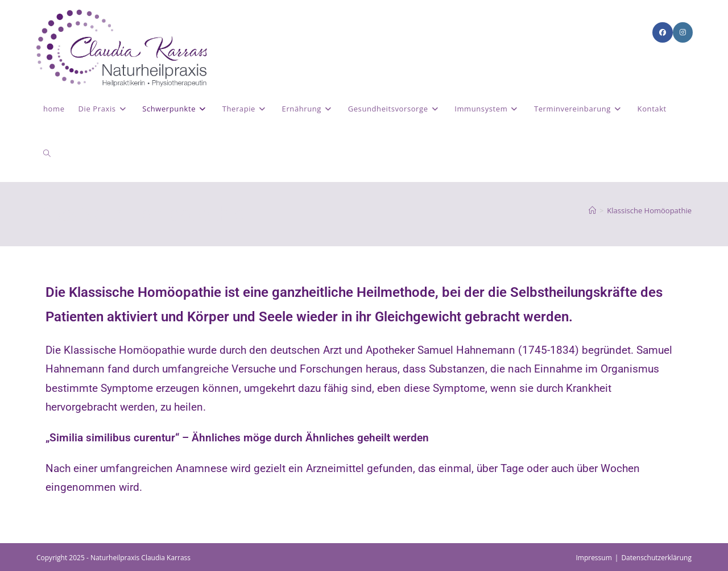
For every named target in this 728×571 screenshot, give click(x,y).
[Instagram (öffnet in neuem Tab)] (683, 32)
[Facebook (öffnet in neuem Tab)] (663, 32)
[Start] (592, 210)
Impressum (593, 558)
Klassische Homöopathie (649, 210)
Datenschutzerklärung (656, 558)
